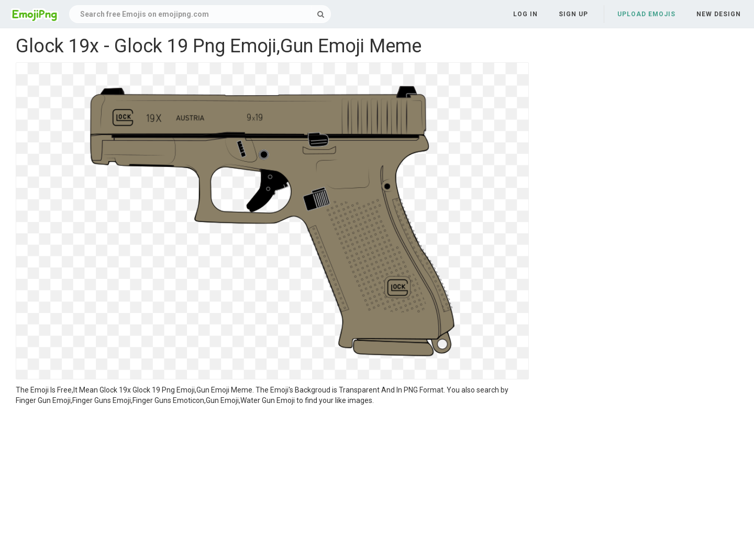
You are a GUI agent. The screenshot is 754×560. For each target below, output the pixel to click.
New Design (719, 14)
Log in (525, 14)
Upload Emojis (646, 14)
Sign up (573, 14)
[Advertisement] (272, 484)
